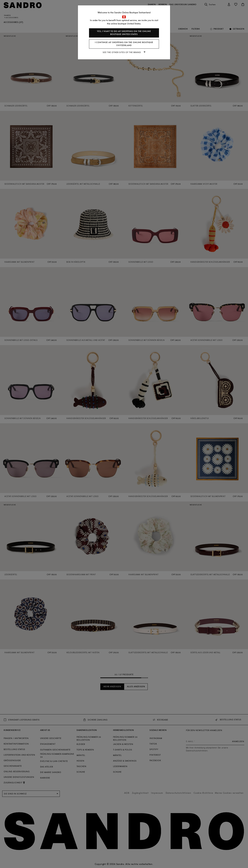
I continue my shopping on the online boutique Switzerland (124, 44)
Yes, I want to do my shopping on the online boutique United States (124, 33)
